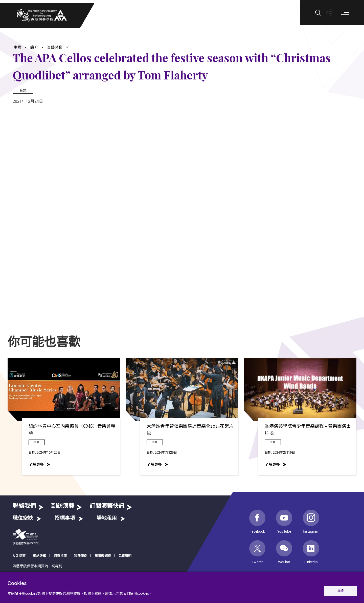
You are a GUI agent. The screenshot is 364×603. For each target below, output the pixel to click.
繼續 (340, 591)
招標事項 (65, 518)
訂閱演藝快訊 (107, 506)
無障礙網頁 (103, 556)
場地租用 (107, 518)
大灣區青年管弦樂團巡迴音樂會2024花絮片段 (190, 430)
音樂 (23, 90)
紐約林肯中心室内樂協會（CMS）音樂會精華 (72, 430)
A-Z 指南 (19, 556)
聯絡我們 (24, 506)
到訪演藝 (63, 506)
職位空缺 (23, 518)
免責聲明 (125, 556)
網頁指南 (60, 556)
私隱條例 (81, 556)
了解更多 (36, 464)
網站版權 (39, 556)
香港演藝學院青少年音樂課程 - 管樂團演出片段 (308, 430)
